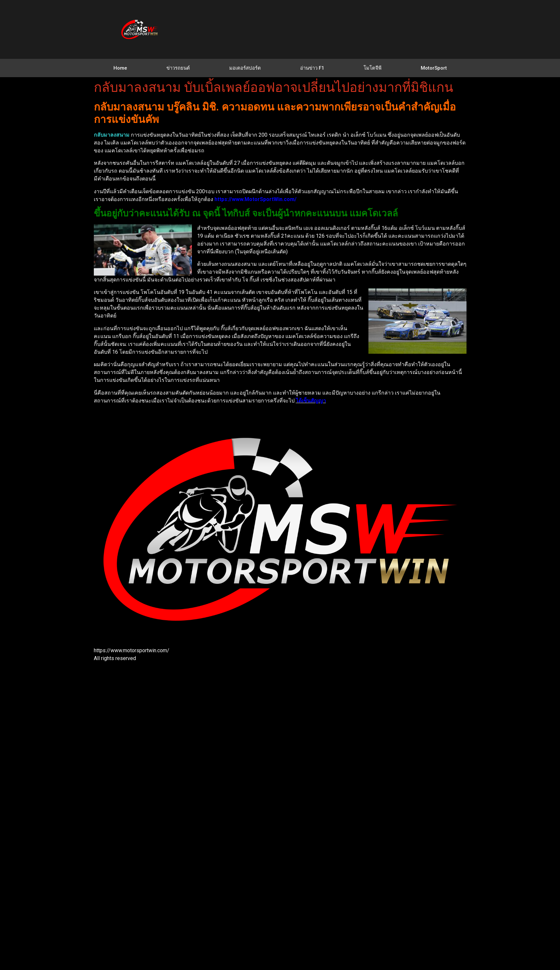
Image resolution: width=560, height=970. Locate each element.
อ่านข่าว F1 (312, 68)
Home (120, 68)
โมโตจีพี (373, 68)
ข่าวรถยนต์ (178, 68)
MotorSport (434, 68)
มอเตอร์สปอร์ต (245, 68)
